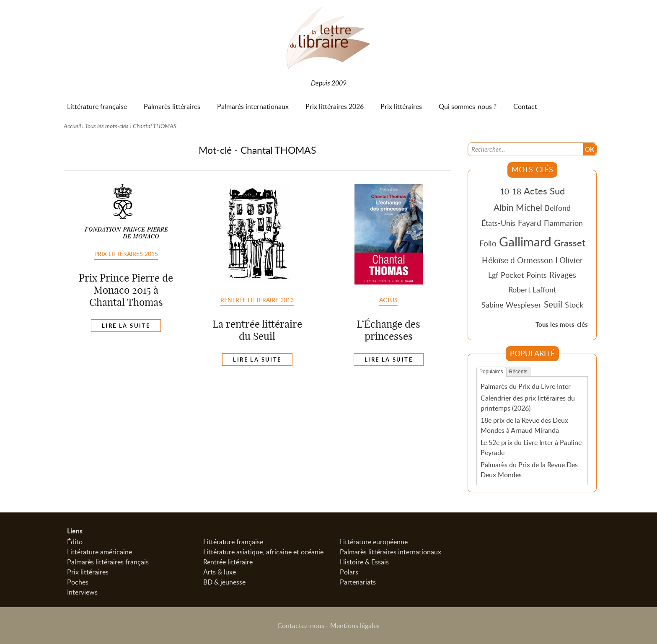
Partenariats (358, 582)
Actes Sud (544, 191)
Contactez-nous (301, 626)
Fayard (530, 223)
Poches (78, 582)
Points (537, 275)
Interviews (82, 592)
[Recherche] (526, 149)
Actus (388, 300)
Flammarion (563, 223)
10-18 (511, 191)
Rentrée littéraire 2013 (257, 300)
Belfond (558, 208)
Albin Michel (518, 207)
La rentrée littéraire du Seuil (257, 330)
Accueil (72, 126)
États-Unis (498, 223)
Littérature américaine (100, 552)
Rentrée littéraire (228, 562)
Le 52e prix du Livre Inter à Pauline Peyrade (531, 447)
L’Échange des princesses (388, 330)
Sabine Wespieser (511, 305)
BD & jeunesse (224, 582)
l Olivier (569, 260)
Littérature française (233, 542)
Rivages (563, 275)
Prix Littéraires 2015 (126, 253)
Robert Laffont (532, 290)
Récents (518, 372)
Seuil (553, 304)
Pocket (512, 275)
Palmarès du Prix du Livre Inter (526, 386)
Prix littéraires (88, 572)
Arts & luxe (220, 572)
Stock (574, 305)
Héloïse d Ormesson (517, 260)
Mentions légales (355, 626)
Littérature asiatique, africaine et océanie (263, 552)
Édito (75, 542)
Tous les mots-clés (107, 126)
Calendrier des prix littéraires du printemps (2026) (528, 403)
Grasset (570, 243)
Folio (488, 243)
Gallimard (525, 241)
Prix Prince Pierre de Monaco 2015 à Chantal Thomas (126, 290)
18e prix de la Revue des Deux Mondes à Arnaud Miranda (524, 425)
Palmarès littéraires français (108, 562)
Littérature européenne (374, 542)
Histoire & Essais (364, 562)
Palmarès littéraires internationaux (391, 552)
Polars (349, 572)
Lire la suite (126, 326)
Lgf (493, 275)
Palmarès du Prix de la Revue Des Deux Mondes (529, 470)
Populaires (491, 372)
